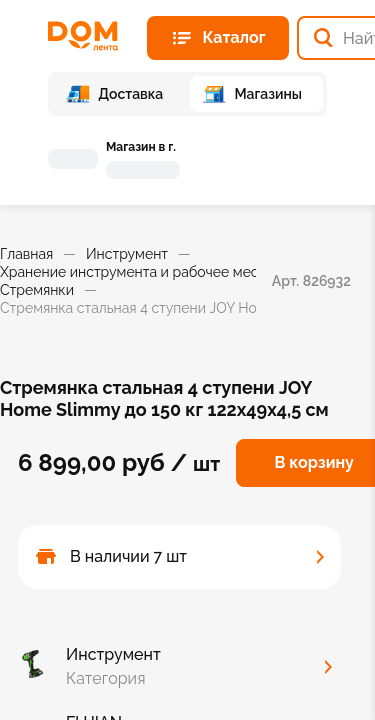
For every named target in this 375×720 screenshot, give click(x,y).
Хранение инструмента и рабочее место (137, 272)
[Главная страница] (89, 36)
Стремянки (37, 290)
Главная (26, 254)
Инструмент (127, 254)
